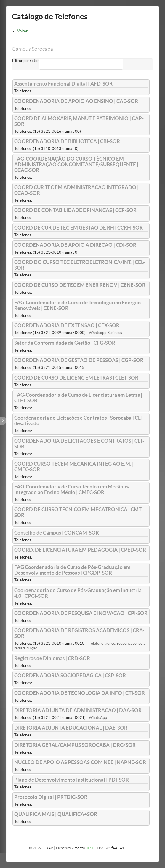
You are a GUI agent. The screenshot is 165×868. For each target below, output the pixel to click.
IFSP (91, 848)
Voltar (22, 31)
